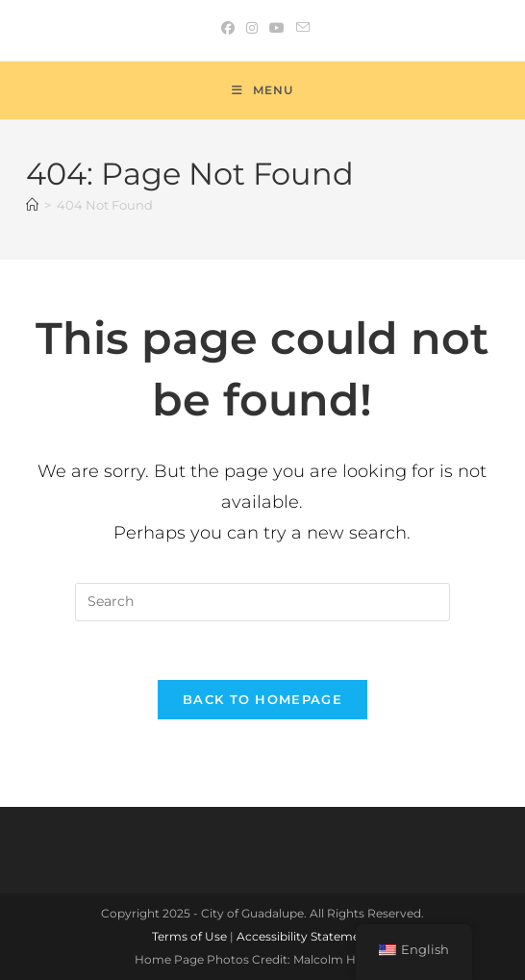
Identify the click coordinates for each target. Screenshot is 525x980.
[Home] (32, 205)
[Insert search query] (262, 602)
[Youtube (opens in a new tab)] (277, 28)
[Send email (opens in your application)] (300, 28)
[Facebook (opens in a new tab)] (228, 28)
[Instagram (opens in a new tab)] (252, 28)
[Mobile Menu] (262, 90)
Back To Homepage (262, 699)
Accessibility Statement (304, 936)
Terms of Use (189, 936)
